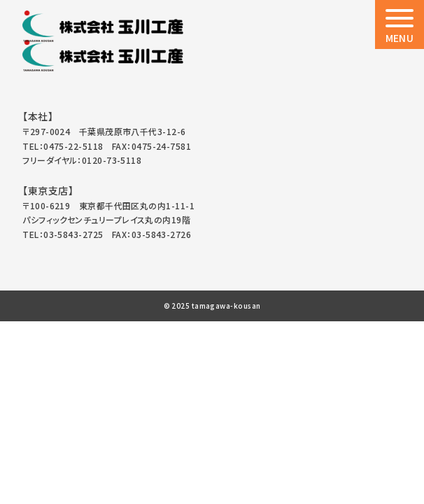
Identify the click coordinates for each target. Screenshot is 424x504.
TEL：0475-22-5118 (63, 146)
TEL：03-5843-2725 (63, 234)
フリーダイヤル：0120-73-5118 (82, 160)
